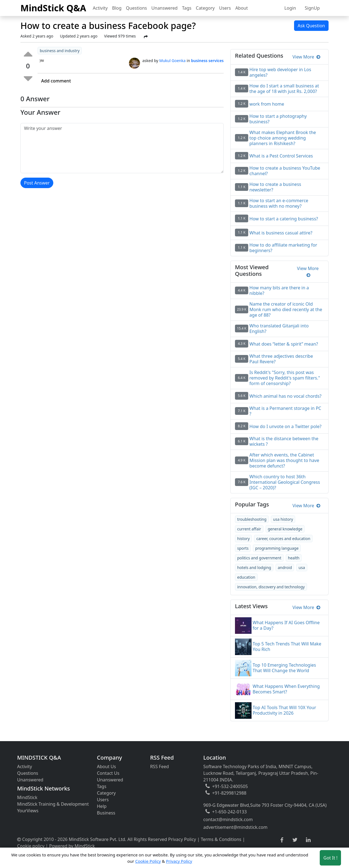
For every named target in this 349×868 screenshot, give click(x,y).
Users (225, 8)
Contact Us (108, 773)
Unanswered (164, 8)
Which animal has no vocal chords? (285, 396)
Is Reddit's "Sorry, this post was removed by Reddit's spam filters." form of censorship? (285, 378)
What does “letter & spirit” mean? (284, 344)
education (246, 577)
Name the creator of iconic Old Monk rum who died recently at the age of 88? (286, 309)
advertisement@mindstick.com (235, 827)
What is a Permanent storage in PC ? (285, 411)
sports (243, 548)
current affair (249, 529)
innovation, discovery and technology (271, 587)
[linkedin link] (308, 840)
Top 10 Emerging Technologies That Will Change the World (284, 668)
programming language (277, 548)
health (294, 558)
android (285, 567)
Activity (100, 8)
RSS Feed (160, 766)
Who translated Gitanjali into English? (279, 328)
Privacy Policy (182, 839)
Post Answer (37, 183)
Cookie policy (31, 846)
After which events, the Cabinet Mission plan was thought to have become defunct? (284, 460)
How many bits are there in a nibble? (279, 290)
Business (106, 813)
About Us (106, 766)
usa (302, 567)
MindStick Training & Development (53, 804)
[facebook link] (282, 840)
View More (306, 57)
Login (290, 8)
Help (102, 806)
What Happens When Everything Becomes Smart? (286, 689)
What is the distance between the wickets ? (284, 441)
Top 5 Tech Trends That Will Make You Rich (287, 647)
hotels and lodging (254, 567)
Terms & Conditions (221, 839)
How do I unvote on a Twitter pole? (285, 426)
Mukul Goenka (172, 61)
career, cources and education (283, 539)
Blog (117, 8)
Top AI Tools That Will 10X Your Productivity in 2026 (284, 710)
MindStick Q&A (53, 8)
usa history (283, 519)
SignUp (312, 8)
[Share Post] (146, 37)
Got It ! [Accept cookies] (330, 858)
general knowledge (285, 529)
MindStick (27, 797)
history (243, 539)
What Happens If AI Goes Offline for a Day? (286, 625)
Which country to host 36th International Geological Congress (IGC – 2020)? (285, 482)
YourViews (28, 811)
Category (205, 8)
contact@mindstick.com (228, 819)
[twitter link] (295, 840)
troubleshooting (252, 519)
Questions (136, 8)
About (241, 8)
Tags (187, 8)
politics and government (259, 558)
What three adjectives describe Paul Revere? (281, 359)
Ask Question (311, 26)
